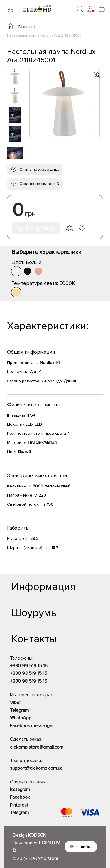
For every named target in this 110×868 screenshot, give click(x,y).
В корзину (36, 228)
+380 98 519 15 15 (29, 681)
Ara (33, 372)
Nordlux (47, 363)
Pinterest (19, 805)
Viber (15, 703)
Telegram (19, 710)
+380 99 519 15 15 (29, 666)
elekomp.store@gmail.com (37, 747)
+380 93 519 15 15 (29, 673)
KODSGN (37, 835)
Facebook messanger (32, 726)
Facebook (20, 797)
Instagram (20, 790)
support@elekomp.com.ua (36, 768)
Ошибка (84, 847)
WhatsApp (21, 718)
